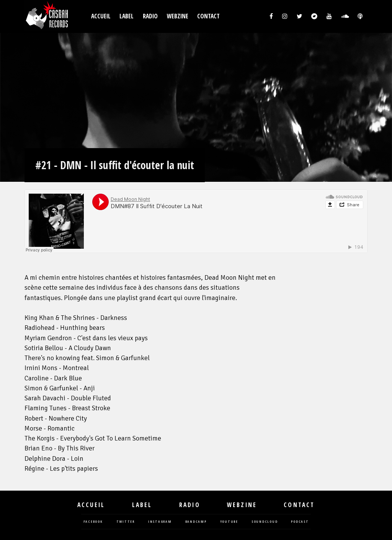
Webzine (178, 16)
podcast (300, 522)
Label (127, 16)
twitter (126, 522)
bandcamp (196, 522)
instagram (160, 522)
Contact (208, 16)
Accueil (101, 16)
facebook (93, 522)
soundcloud (265, 522)
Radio (150, 16)
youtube (229, 522)
